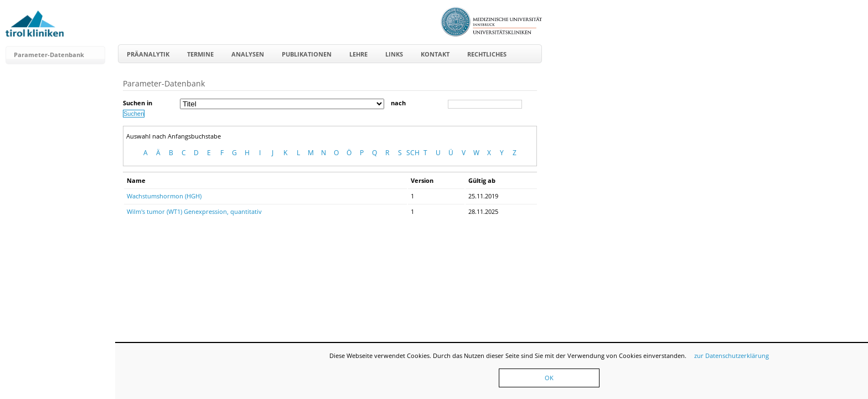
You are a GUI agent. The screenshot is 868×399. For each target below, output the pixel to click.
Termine (200, 54)
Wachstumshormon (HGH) (164, 196)
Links (394, 54)
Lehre (358, 54)
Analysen (248, 54)
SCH (413, 153)
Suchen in (138, 103)
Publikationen (307, 54)
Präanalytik (148, 54)
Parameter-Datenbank (49, 55)
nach (398, 103)
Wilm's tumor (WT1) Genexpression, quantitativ (194, 211)
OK (549, 378)
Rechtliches (487, 54)
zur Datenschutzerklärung (732, 355)
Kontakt (435, 54)
